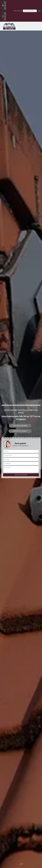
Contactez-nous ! (20, 431)
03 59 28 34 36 (3, 5)
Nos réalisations (20, 426)
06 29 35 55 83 (3, 16)
